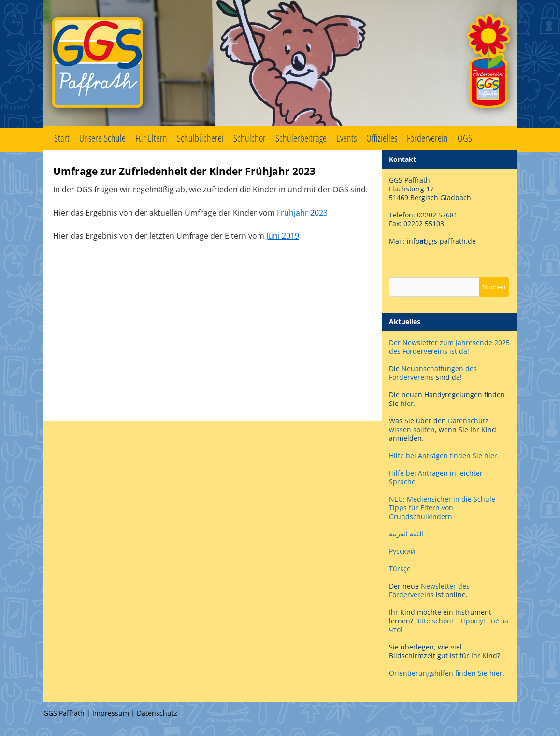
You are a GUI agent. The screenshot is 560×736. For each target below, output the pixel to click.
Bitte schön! (434, 621)
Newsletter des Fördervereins (429, 590)
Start (62, 138)
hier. (408, 403)
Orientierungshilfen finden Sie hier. (447, 673)
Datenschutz (157, 713)
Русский (402, 551)
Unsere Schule (102, 138)
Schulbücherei (200, 138)
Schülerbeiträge (301, 138)
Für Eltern (151, 138)
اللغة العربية (406, 534)
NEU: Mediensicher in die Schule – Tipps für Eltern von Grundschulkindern (445, 508)
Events (346, 138)
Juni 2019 (283, 236)
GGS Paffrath (280, 64)
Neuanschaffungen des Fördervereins (433, 373)
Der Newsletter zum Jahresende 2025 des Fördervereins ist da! (449, 347)
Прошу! (473, 621)
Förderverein (427, 138)
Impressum (111, 713)
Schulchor (250, 138)
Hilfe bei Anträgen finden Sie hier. (445, 455)
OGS (465, 138)
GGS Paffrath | (68, 713)
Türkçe (400, 569)
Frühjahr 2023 (302, 213)
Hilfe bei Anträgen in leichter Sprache (436, 477)
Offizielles (382, 138)
